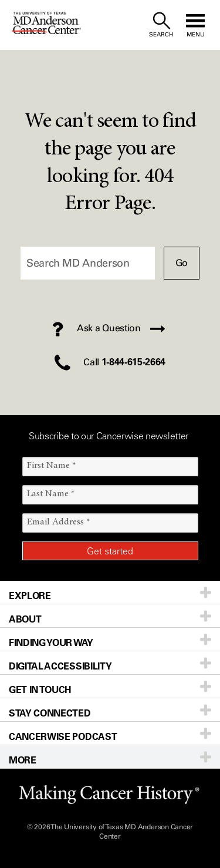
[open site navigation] (195, 25)
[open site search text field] (161, 25)
